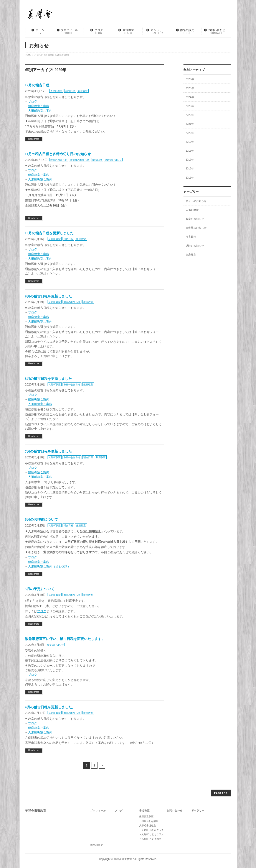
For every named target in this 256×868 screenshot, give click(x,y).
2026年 (190, 79)
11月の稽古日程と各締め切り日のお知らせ (58, 154)
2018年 (190, 151)
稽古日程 (70, 91)
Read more (34, 139)
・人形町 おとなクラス (151, 830)
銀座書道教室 (146, 816)
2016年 (190, 169)
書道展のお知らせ (80, 160)
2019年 (190, 142)
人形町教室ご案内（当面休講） (49, 566)
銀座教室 (83, 91)
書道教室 (144, 811)
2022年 (190, 115)
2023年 (190, 106)
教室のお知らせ (59, 160)
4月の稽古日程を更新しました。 (50, 707)
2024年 (190, 97)
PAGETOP (221, 793)
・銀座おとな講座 (149, 821)
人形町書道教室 (148, 825)
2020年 (190, 133)
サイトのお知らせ (196, 201)
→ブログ (31, 675)
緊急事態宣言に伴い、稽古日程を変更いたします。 (65, 639)
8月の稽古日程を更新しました (48, 379)
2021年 (190, 124)
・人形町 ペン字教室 (150, 839)
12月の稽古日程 (37, 85)
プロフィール (98, 811)
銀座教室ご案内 (39, 106)
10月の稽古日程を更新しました (49, 233)
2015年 (190, 178)
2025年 (190, 88)
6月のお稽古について (41, 519)
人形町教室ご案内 (40, 111)
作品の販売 (97, 845)
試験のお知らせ (113, 160)
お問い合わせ (175, 811)
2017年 (190, 160)
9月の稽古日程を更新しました (48, 296)
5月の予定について (40, 589)
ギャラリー (198, 811)
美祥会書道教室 (123, 859)
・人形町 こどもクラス (151, 834)
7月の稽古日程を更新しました (48, 451)
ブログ (33, 102)
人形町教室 (56, 91)
